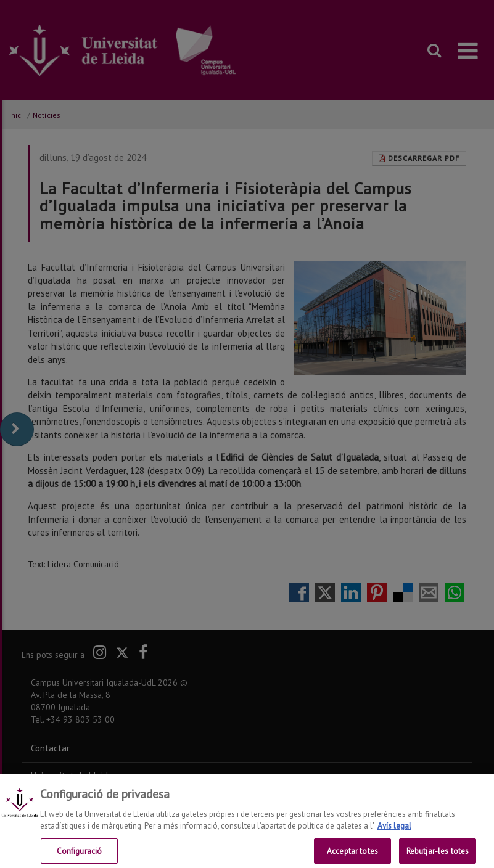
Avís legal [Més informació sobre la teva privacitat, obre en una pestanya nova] (394, 833)
